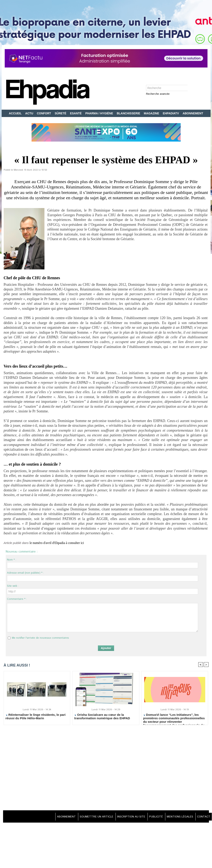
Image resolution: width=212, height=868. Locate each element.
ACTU (30, 113)
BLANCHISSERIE (129, 113)
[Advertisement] (106, 768)
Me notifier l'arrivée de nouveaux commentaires (40, 638)
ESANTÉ (76, 113)
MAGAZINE (152, 113)
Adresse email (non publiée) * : (25, 573)
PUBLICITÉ (152, 817)
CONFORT (44, 113)
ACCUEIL (16, 113)
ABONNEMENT (193, 113)
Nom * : (12, 560)
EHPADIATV (171, 113)
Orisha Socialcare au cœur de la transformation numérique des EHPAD (102, 717)
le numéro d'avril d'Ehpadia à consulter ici (61, 543)
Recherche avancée (158, 94)
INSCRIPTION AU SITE (125, 817)
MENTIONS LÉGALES (178, 817)
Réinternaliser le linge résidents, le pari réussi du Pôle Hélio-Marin (36, 717)
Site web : (13, 586)
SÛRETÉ (61, 113)
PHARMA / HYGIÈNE (100, 113)
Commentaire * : (17, 599)
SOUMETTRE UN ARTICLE (88, 817)
